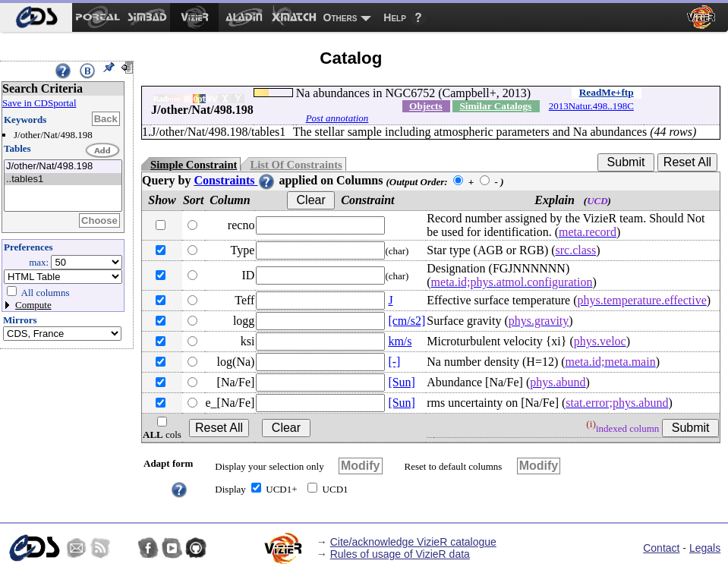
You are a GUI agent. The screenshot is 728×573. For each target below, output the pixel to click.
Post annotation (337, 118)
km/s (400, 341)
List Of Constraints (296, 165)
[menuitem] (36, 17)
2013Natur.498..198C (591, 106)
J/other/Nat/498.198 (63, 167)
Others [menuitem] (340, 17)
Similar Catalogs (495, 106)
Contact (661, 548)
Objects (426, 106)
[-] (394, 362)
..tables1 (63, 179)
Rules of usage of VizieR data (400, 554)
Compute (33, 305)
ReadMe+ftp (607, 92)
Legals (705, 548)
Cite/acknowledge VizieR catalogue (413, 542)
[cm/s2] (407, 321)
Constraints (235, 180)
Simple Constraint (194, 165)
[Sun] (402, 382)
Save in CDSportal (39, 103)
